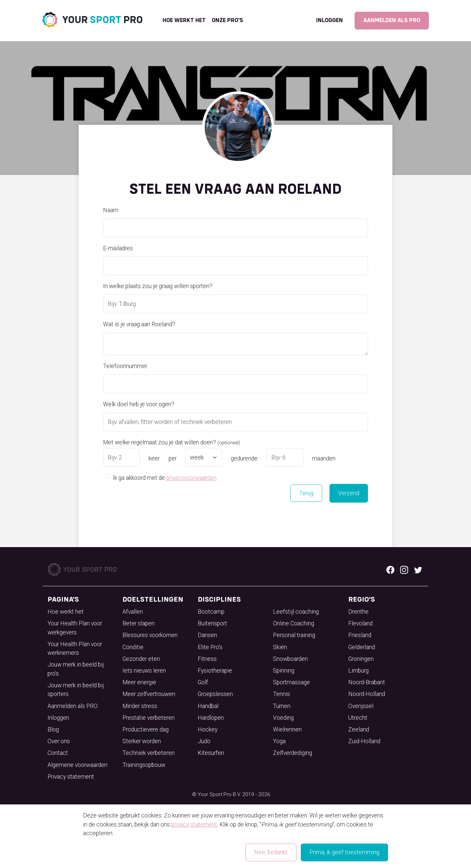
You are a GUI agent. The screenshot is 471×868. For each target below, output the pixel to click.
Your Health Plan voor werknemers (75, 648)
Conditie (133, 647)
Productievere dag (146, 729)
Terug (306, 493)
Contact (58, 753)
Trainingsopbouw (144, 765)
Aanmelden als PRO (392, 20)
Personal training (294, 635)
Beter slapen (138, 623)
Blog (53, 729)
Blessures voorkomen (150, 635)
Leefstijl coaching (296, 612)
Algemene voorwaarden (77, 765)
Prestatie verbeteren (149, 718)
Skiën (280, 647)
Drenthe (358, 612)
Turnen (282, 706)
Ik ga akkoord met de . (165, 477)
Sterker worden (142, 741)
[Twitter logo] (418, 570)
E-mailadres (118, 248)
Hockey (208, 729)
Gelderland (362, 647)
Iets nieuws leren (144, 671)
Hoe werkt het (184, 20)
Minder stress (140, 706)
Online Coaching (294, 623)
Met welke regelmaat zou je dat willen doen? (172, 442)
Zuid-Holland (364, 741)
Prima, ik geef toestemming (344, 852)
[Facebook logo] (390, 570)
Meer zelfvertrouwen (149, 694)
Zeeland (359, 729)
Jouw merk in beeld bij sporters (76, 690)
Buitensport (212, 623)
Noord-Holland (367, 694)
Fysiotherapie (215, 671)
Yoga (279, 741)
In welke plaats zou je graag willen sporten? (158, 286)
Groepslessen (215, 694)
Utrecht (358, 718)
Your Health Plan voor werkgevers (75, 628)
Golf (203, 682)
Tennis (281, 694)
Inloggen (329, 20)
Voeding (283, 718)
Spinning (284, 671)
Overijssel (361, 706)
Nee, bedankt (271, 852)
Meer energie (139, 682)
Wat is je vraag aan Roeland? (139, 324)
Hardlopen (211, 718)
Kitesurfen (211, 753)
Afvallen (133, 612)
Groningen (361, 659)
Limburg (358, 671)
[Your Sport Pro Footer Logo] (83, 569)
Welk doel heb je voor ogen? (139, 404)
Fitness (207, 659)
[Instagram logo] (404, 570)
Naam (111, 210)
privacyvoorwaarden (191, 478)
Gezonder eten (141, 659)
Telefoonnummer (125, 366)
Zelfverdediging (293, 753)
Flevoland (360, 623)
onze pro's (227, 20)
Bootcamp (211, 612)
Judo (204, 741)
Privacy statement (71, 777)
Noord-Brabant (367, 682)
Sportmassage (292, 682)
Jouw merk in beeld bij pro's (76, 669)
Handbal (208, 706)
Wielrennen (287, 729)
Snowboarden (290, 659)
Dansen (207, 635)
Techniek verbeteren (149, 753)
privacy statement (194, 824)
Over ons (59, 741)
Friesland (360, 635)
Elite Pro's (210, 647)
